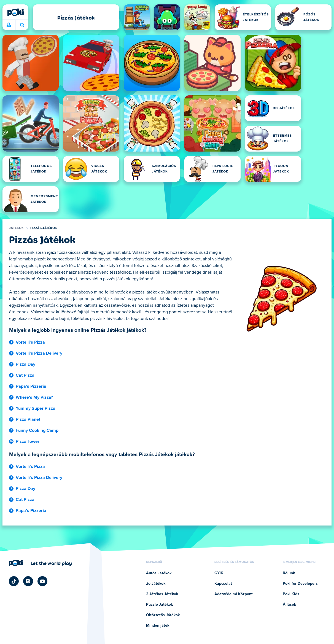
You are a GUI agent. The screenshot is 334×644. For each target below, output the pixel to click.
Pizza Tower (28, 441)
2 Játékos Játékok (162, 594)
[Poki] (15, 12)
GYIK (219, 573)
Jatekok (16, 228)
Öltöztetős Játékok (163, 615)
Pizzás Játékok (44, 228)
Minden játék (158, 626)
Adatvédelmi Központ (234, 594)
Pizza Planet (28, 419)
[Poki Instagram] (28, 581)
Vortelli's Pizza (30, 342)
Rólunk (289, 573)
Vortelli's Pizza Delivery (39, 353)
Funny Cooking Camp (37, 430)
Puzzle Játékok (159, 605)
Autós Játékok (159, 573)
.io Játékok (156, 584)
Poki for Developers (300, 584)
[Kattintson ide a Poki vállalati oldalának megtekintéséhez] (40, 563)
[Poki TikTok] (14, 581)
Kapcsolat (223, 584)
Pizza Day (25, 364)
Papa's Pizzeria (31, 386)
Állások (289, 605)
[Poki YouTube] (42, 581)
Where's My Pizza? (34, 397)
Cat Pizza (25, 375)
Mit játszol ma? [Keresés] (22, 25)
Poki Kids (291, 594)
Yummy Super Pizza (36, 408)
